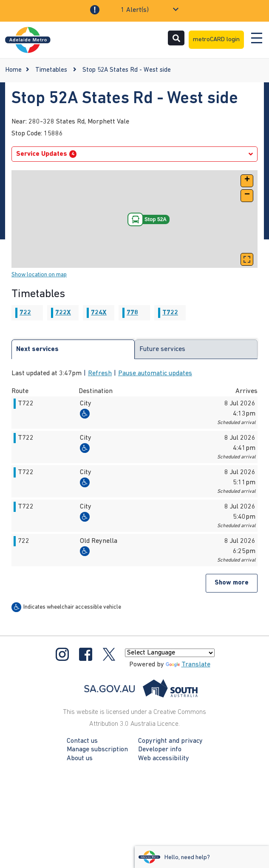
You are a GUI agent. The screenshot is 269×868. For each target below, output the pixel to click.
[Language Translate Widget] (170, 653)
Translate (188, 665)
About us (80, 758)
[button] (247, 181)
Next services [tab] (37, 349)
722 (25, 313)
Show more (232, 583)
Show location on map (39, 275)
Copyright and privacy (170, 741)
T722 (170, 313)
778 (132, 313)
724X (99, 313)
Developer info (160, 750)
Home (13, 70)
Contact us (82, 741)
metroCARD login (216, 40)
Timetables (51, 70)
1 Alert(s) (135, 10)
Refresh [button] (100, 374)
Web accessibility (164, 758)
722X (63, 313)
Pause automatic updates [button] (155, 374)
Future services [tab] (162, 349)
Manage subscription (97, 750)
